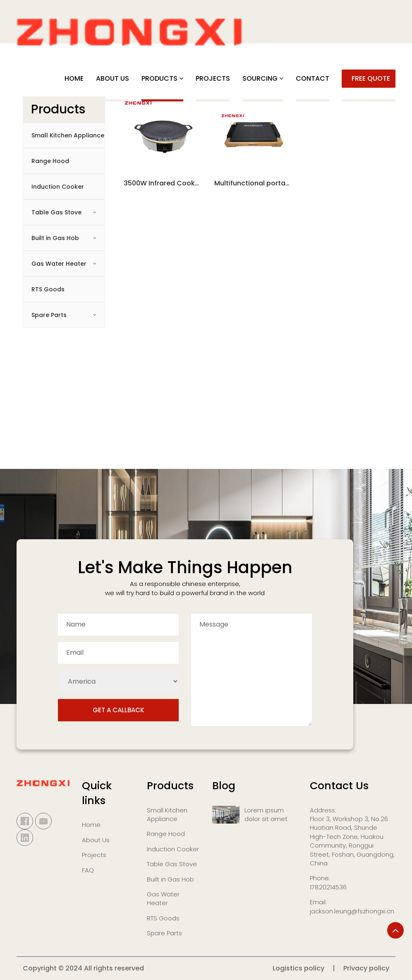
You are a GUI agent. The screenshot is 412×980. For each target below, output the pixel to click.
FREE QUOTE (371, 78)
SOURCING (260, 78)
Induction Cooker (58, 187)
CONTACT (313, 78)
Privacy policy (366, 968)
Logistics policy (298, 968)
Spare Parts (49, 315)
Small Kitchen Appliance (68, 135)
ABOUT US (113, 78)
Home (74, 78)
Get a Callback (118, 710)
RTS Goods (48, 289)
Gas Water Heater (59, 264)
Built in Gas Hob (55, 238)
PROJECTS (213, 78)
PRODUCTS (159, 78)
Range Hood (50, 161)
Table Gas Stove (56, 212)
